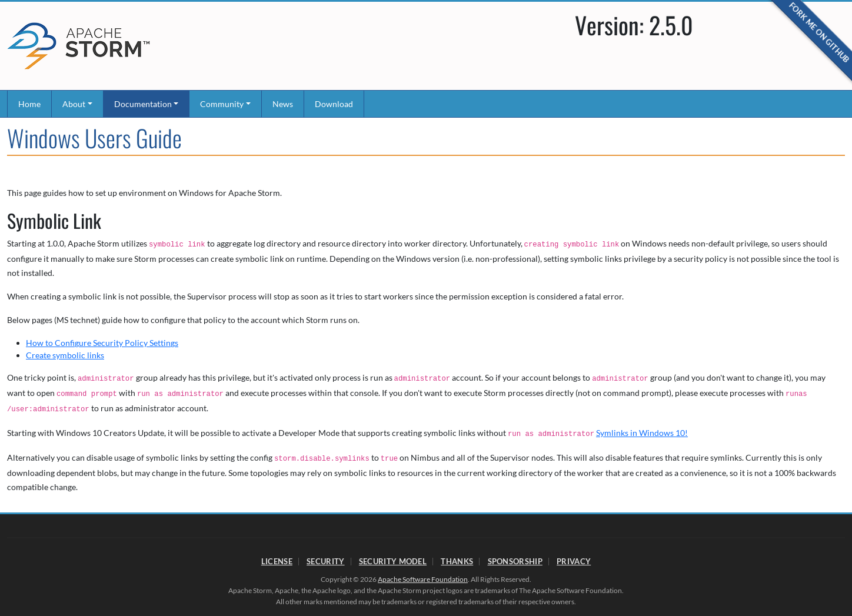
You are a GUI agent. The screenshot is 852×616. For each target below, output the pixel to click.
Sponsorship (515, 561)
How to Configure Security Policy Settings (102, 343)
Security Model (393, 561)
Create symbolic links (65, 355)
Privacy (574, 561)
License (277, 561)
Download (334, 104)
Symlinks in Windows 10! (642, 433)
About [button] (74, 104)
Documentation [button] (143, 104)
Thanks (457, 561)
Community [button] (222, 104)
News (283, 104)
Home (29, 104)
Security (325, 561)
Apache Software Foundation (423, 579)
